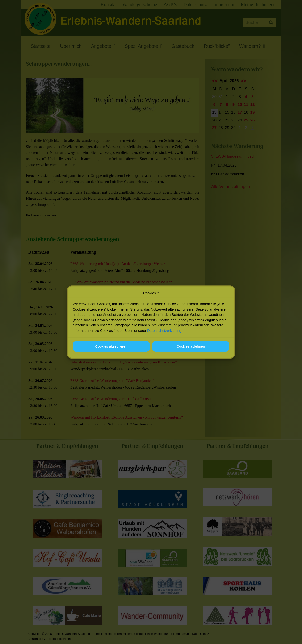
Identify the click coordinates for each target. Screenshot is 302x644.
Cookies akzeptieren (111, 346)
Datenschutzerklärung (164, 331)
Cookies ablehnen (191, 346)
